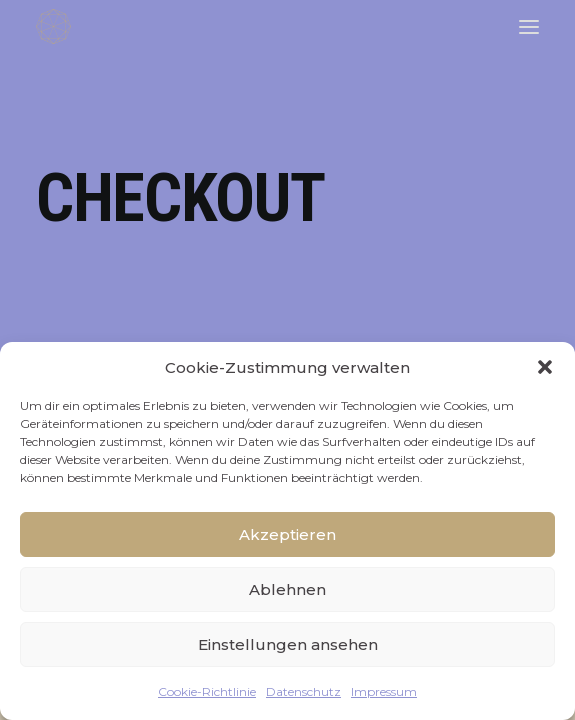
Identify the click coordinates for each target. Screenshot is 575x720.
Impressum (384, 691)
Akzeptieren (287, 534)
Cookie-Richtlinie (207, 691)
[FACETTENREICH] (53, 26)
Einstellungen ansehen (288, 644)
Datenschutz (303, 691)
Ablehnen (287, 589)
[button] (545, 367)
